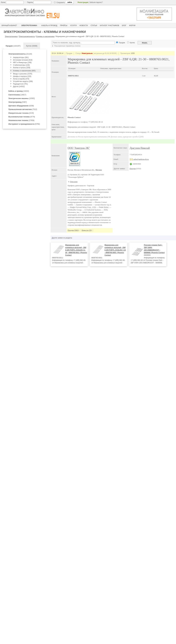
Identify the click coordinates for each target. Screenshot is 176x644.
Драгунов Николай (140, 148)
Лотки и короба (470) (21, 79)
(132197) (13, 46)
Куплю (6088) (32, 46)
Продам (133, 168)
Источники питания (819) (23, 60)
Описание (74, 182)
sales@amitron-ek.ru (139, 159)
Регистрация (83, 2)
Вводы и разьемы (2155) (23, 74)
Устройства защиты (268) (23, 81)
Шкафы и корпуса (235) (22, 76)
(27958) (21, 120)
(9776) (22, 117)
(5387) (18, 102)
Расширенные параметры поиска (66, 46)
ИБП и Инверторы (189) (22, 63)
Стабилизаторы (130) (21, 65)
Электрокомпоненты (27, 36)
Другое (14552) (19, 86)
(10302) (22, 98)
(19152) (19, 91)
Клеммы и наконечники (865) (24, 71)
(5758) (24, 124)
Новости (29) (87, 230)
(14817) (17, 95)
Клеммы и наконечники (45, 36)
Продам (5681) (73, 230)
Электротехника (11, 36)
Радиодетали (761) (20, 84)
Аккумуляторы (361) (21, 57)
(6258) (21, 106)
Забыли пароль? (96, 2)
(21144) (20, 54)
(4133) (21, 113)
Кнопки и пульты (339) (22, 68)
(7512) (23, 109)
